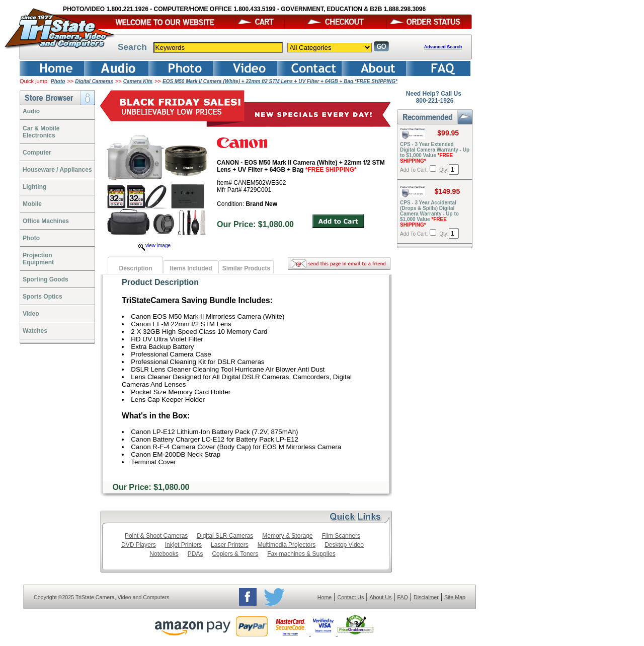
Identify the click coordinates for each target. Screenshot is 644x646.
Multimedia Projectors (287, 545)
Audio (31, 111)
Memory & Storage (287, 536)
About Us (380, 597)
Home (325, 597)
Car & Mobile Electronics (41, 132)
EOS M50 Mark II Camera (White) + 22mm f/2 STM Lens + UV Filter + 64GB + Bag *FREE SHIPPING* (280, 81)
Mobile (32, 204)
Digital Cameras (94, 81)
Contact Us (351, 597)
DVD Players (139, 545)
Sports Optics (43, 297)
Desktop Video (344, 545)
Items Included (191, 268)
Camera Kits (138, 81)
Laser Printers (230, 545)
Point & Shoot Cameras (156, 536)
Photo (58, 81)
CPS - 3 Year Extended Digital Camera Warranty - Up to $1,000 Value (435, 153)
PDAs (195, 554)
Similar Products (246, 268)
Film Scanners (341, 536)
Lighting (34, 187)
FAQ (402, 597)
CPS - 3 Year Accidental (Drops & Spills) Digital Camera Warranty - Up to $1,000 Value (429, 214)
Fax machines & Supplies (301, 554)
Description (135, 268)
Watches (35, 331)
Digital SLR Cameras (225, 536)
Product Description (160, 282)
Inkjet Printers (183, 545)
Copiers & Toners (235, 554)
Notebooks (164, 554)
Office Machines (46, 221)
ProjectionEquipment (38, 259)
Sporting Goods (46, 279)
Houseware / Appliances (57, 170)
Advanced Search (443, 47)
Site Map (455, 597)
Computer (37, 153)
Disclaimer (426, 597)
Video (31, 314)
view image (154, 245)
